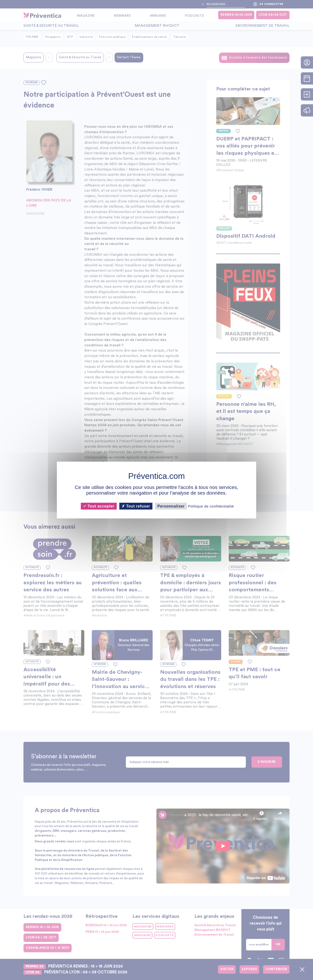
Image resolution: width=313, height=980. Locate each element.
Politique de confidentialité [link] (211, 506)
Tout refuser (136, 506)
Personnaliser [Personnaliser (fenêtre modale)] (171, 506)
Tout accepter (99, 506)
